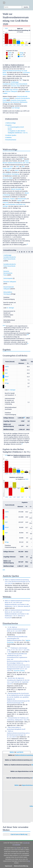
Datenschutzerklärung (21, 866)
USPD (7, 45)
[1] (22, 80)
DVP (14, 45)
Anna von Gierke (8, 178)
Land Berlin (20, 752)
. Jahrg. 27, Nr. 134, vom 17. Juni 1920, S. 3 (18, 650)
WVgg (26, 45)
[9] (4, 570)
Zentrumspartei (7, 168)
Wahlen (12, 752)
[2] (23, 159)
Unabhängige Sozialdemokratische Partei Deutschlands (10, 257)
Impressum (8, 866)
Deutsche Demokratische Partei (8, 273)
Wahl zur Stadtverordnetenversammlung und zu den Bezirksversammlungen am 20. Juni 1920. (18, 582)
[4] (27, 335)
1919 (27, 479)
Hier (23, 848)
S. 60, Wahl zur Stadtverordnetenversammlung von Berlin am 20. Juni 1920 (17, 629)
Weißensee (6, 199)
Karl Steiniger (16, 108)
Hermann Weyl (15, 86)
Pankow (12, 199)
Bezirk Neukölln (16, 189)
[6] (24, 417)
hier (16, 848)
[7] (22, 444)
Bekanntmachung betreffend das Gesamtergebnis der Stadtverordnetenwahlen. (17, 638)
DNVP (18, 45)
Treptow (19, 201)
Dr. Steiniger (10, 308)
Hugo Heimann (14, 90)
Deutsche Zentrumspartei (19, 100)
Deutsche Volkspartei (11, 91)
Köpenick (5, 202)
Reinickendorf (22, 199)
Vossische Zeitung (19, 671)
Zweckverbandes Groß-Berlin (14, 204)
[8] (3, 570)
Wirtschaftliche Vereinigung (11, 174)
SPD (11, 45)
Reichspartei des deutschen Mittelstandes (15, 102)
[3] (27, 244)
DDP (22, 45)
